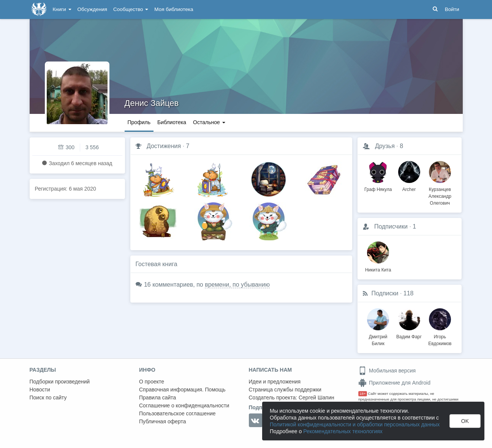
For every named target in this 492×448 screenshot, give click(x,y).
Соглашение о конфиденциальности (184, 405)
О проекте (152, 382)
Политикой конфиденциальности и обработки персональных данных (355, 424)
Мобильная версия (387, 371)
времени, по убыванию (237, 285)
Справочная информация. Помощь (182, 390)
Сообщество (131, 9)
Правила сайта (157, 398)
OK (465, 421)
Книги (62, 9)
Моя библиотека (174, 9)
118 (409, 293)
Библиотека (172, 122)
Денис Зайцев (152, 103)
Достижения (164, 146)
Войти (452, 9)
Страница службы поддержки (285, 390)
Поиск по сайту (48, 398)
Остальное (209, 122)
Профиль (139, 122)
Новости (40, 390)
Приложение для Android (394, 383)
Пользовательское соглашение (177, 413)
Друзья (385, 146)
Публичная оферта (163, 421)
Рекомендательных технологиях (343, 431)
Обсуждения (92, 9)
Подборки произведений (60, 382)
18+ (363, 394)
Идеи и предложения (275, 382)
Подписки (385, 293)
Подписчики (391, 226)
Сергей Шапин (316, 398)
